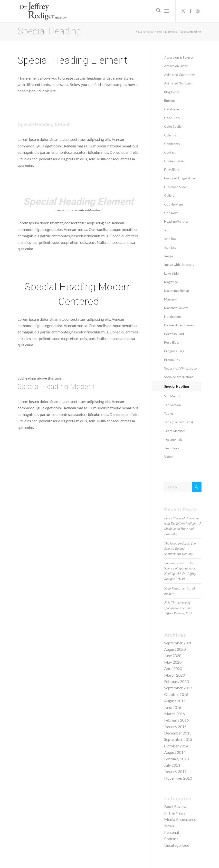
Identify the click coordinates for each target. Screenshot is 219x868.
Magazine (171, 282)
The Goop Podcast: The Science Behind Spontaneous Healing (180, 549)
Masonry (171, 299)
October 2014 (176, 746)
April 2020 (173, 668)
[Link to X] (183, 11)
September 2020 (178, 643)
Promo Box (172, 360)
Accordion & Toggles (179, 57)
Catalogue (171, 109)
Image (169, 256)
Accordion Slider (176, 66)
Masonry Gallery (176, 308)
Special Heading (49, 31)
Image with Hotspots (179, 265)
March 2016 (175, 714)
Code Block (172, 118)
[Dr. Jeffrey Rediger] (43, 11)
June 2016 (173, 707)
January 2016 (175, 727)
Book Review (175, 806)
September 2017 (178, 688)
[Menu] (167, 11)
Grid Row (171, 213)
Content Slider (174, 161)
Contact (170, 152)
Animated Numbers (178, 83)
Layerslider (172, 273)
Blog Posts (172, 92)
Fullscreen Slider (176, 187)
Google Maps (174, 204)
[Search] (156, 11)
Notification (172, 317)
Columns (170, 135)
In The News (175, 813)
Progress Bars (174, 351)
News (169, 826)
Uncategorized (177, 845)
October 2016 (176, 694)
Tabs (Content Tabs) (179, 422)
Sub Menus (172, 396)
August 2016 (175, 701)
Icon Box (170, 239)
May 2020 (173, 662)
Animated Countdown (180, 75)
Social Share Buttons (179, 377)
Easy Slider (172, 170)
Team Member (175, 431)
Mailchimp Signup (177, 291)
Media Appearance (180, 819)
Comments (172, 144)
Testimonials (173, 439)
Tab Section (172, 405)
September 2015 (178, 739)
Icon (167, 230)
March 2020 (175, 675)
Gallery (169, 196)
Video (168, 457)
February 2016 (176, 720)
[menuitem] (156, 11)
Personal (171, 832)
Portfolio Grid (174, 334)
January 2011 (175, 771)
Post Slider (172, 342)
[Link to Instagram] (198, 11)
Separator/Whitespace (180, 368)
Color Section (174, 126)
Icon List (170, 248)
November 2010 (178, 778)
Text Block (172, 448)
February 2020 (176, 681)
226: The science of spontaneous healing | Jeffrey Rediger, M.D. (179, 608)
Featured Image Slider (180, 178)
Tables (169, 413)
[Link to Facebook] (190, 11)
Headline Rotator (176, 221)
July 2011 (172, 765)
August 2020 (175, 649)
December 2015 (178, 733)
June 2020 (173, 656)
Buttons (170, 101)
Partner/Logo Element (180, 325)
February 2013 (176, 759)
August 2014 (175, 752)
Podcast (171, 839)
